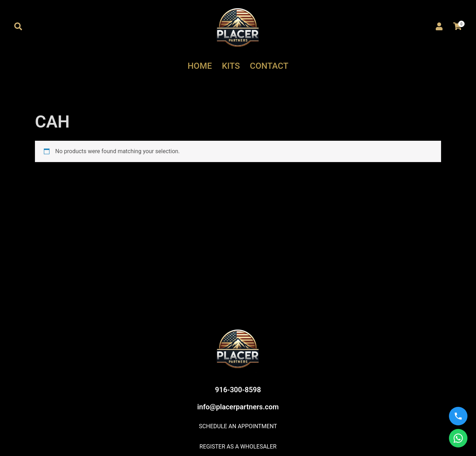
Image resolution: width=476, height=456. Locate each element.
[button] (19, 27)
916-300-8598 (238, 390)
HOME (200, 66)
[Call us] (458, 416)
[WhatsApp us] (458, 438)
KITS (231, 66)
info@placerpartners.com (238, 407)
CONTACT (269, 66)
